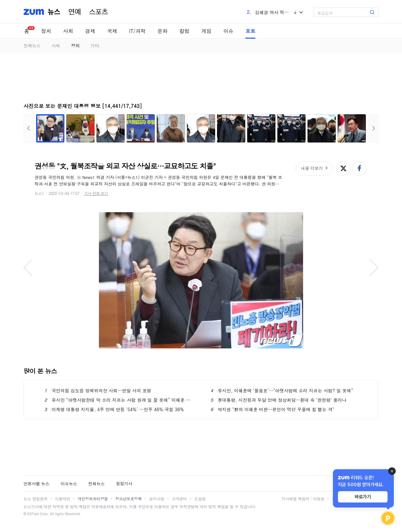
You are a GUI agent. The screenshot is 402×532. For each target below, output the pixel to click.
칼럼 (184, 31)
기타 (95, 46)
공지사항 (157, 499)
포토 (250, 31)
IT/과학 (137, 31)
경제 (90, 31)
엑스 (343, 168)
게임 (206, 31)
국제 (112, 31)
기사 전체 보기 (96, 193)
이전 (29, 128)
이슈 (228, 31)
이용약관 (62, 499)
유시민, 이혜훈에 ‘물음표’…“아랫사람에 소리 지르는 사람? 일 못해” (282, 390)
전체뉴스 (32, 46)
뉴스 (54, 12)
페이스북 (359, 168)
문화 (162, 31)
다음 (373, 128)
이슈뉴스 (69, 484)
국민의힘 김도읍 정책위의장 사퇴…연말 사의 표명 (98, 390)
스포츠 (99, 12)
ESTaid (33, 514)
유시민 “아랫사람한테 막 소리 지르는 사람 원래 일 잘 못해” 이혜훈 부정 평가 (118, 400)
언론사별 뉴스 (36, 484)
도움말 (200, 499)
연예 (75, 12)
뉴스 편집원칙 (35, 499)
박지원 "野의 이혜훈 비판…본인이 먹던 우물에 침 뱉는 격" (272, 409)
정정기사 (124, 484)
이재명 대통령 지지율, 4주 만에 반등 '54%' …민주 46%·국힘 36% (114, 409)
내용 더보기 (312, 168)
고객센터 (179, 499)
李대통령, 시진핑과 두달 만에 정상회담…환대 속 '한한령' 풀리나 (278, 400)
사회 (68, 31)
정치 (46, 31)
